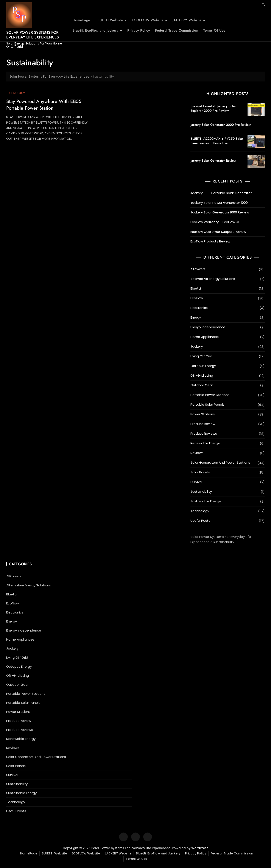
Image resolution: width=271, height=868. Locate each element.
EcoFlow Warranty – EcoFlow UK (215, 222)
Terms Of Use (214, 30)
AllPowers (198, 269)
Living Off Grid (201, 356)
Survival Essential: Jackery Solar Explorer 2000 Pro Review (213, 108)
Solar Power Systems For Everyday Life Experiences (33, 35)
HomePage (81, 20)
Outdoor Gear (202, 385)
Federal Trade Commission (177, 30)
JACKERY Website (187, 20)
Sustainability (201, 492)
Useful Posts (200, 521)
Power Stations (203, 414)
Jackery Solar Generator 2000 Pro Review (221, 125)
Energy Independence (208, 327)
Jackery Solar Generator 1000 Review (220, 212)
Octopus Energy (203, 366)
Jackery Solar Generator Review (213, 161)
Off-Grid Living (202, 375)
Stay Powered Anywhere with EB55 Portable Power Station (44, 105)
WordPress (200, 848)
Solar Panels (200, 472)
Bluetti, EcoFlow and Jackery (96, 30)
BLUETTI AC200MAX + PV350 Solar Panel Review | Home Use (217, 141)
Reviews (197, 453)
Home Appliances (205, 337)
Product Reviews (204, 433)
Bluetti (196, 288)
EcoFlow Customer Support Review (218, 232)
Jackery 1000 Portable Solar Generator (221, 193)
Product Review (203, 424)
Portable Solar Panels (207, 404)
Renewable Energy (205, 443)
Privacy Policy (139, 30)
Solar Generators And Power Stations (220, 462)
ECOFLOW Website (148, 20)
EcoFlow (197, 298)
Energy (196, 317)
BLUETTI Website (109, 20)
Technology (16, 93)
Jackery (197, 346)
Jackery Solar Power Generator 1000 (219, 203)
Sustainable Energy (206, 501)
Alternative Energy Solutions (213, 279)
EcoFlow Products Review (210, 241)
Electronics (199, 308)
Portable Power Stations (210, 395)
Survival (196, 482)
